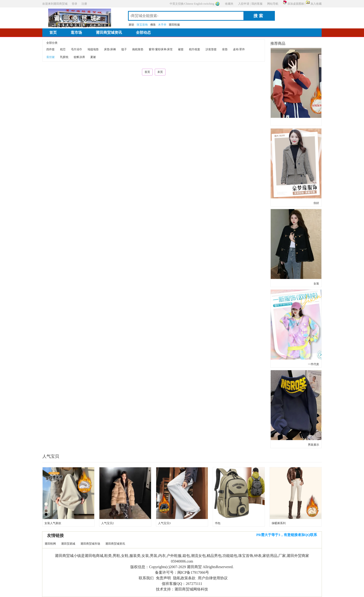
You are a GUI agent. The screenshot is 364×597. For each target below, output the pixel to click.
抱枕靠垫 (138, 49)
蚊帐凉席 (79, 57)
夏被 (93, 57)
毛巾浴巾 (77, 49)
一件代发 (313, 364)
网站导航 (273, 4)
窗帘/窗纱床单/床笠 (161, 49)
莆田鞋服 (174, 25)
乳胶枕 (64, 57)
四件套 (51, 49)
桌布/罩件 (239, 49)
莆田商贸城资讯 (109, 32)
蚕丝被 (51, 57)
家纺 (131, 25)
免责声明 (163, 578)
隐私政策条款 (184, 578)
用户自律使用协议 (213, 578)
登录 (74, 4)
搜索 (259, 16)
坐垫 (225, 49)
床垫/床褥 (110, 49)
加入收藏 (316, 4)
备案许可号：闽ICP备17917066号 (182, 572)
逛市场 (76, 32)
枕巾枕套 (195, 49)
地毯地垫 (93, 49)
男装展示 (313, 445)
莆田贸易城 (68, 544)
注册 (84, 4)
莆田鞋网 (50, 544)
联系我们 (146, 578)
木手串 (162, 25)
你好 (316, 203)
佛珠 (153, 25)
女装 (316, 284)
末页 (160, 72)
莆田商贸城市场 (90, 544)
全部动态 (143, 32)
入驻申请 (244, 4)
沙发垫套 (211, 49)
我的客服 (257, 4)
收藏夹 (229, 4)
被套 (181, 49)
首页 (53, 32)
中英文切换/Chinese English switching (192, 4)
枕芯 (63, 49)
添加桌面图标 (296, 4)
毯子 (124, 49)
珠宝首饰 (142, 25)
